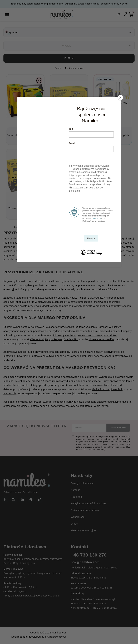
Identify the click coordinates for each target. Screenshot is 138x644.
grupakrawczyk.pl (56, 637)
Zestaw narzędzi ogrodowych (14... (25, 210)
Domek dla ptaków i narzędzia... (25, 135)
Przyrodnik (13, 32)
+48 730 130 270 (89, 555)
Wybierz (97, 46)
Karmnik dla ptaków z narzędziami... (69, 135)
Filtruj (69, 58)
